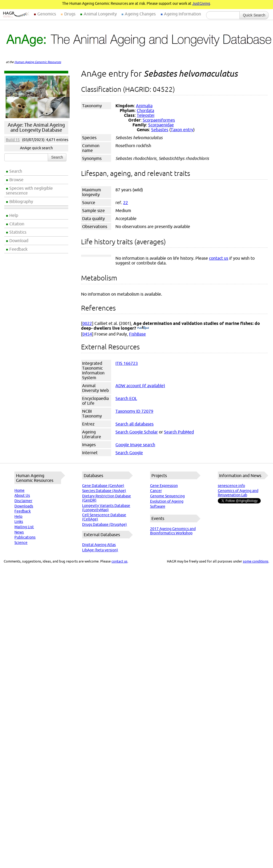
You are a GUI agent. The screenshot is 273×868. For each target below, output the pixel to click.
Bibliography (21, 201)
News (19, 532)
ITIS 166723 (127, 363)
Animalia (144, 106)
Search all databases (135, 424)
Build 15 (13, 140)
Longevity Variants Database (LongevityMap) (106, 508)
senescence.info (231, 486)
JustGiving (201, 3)
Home (19, 490)
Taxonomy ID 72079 (134, 411)
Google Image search (135, 445)
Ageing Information (182, 14)
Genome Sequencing (167, 496)
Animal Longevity (100, 14)
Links (19, 522)
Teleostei (146, 115)
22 (126, 202)
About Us (22, 495)
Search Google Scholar (137, 432)
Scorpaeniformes (159, 120)
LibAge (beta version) (100, 550)
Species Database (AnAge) (104, 491)
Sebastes (160, 130)
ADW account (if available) (140, 386)
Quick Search (254, 15)
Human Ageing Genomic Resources (38, 62)
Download (19, 241)
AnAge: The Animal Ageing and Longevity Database (36, 127)
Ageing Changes (140, 14)
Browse (16, 180)
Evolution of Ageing (167, 501)
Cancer (156, 491)
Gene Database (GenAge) (103, 486)
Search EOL (126, 398)
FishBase (137, 334)
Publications (25, 537)
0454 (87, 334)
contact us (219, 258)
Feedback (18, 249)
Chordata (145, 110)
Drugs (70, 14)
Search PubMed (179, 432)
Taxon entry (182, 130)
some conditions (256, 561)
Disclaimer (23, 501)
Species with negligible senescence (29, 191)
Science (21, 543)
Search (16, 171)
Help (14, 215)
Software (158, 506)
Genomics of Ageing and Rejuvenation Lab (238, 493)
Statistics (18, 232)
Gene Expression (164, 486)
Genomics (47, 14)
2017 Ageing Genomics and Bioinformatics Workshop (173, 531)
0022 (87, 323)
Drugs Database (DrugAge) (105, 524)
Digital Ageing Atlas (99, 545)
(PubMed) (143, 328)
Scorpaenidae (161, 125)
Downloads (24, 506)
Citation (17, 224)
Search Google (129, 453)
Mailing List (24, 527)
